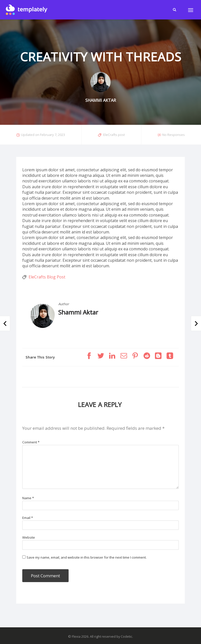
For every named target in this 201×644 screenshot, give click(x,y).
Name (28, 498)
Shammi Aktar (78, 312)
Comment (31, 442)
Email (28, 518)
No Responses (174, 135)
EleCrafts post (114, 135)
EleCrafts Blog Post (47, 277)
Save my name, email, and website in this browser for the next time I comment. (87, 557)
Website (29, 537)
